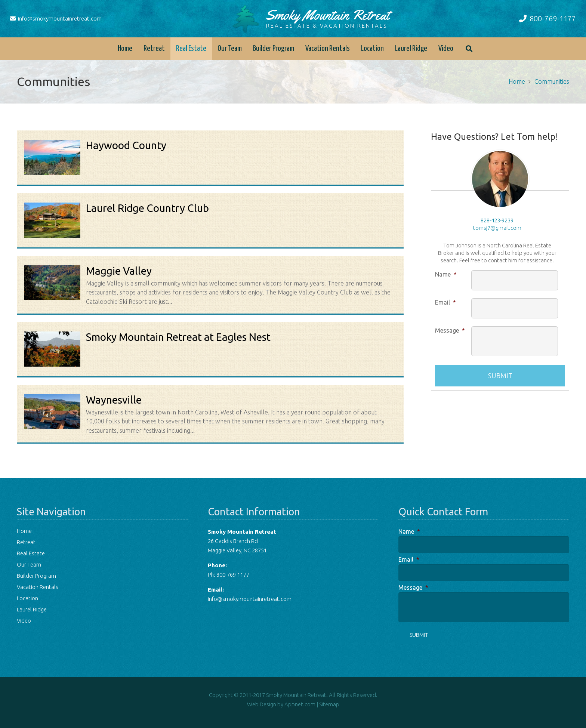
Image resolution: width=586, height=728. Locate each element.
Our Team (29, 564)
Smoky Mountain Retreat (327, 18)
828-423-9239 (497, 220)
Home (24, 531)
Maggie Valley (119, 271)
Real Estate (31, 553)
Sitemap (329, 704)
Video (24, 621)
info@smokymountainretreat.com (250, 599)
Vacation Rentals (38, 587)
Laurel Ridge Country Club (147, 208)
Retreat (26, 542)
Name (446, 274)
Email (445, 302)
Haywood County (126, 145)
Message (450, 330)
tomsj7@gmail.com (497, 228)
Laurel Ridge (32, 609)
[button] (469, 49)
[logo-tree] (246, 19)
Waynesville (114, 400)
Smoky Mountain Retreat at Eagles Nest (178, 337)
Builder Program (36, 576)
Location (27, 598)
